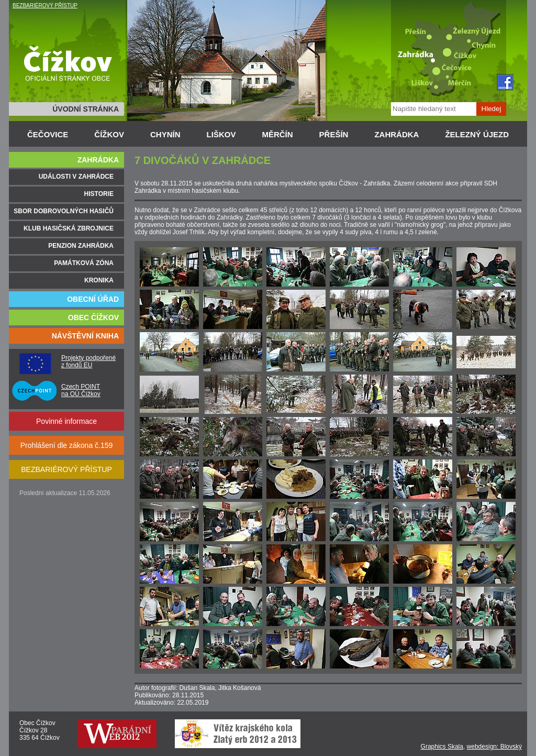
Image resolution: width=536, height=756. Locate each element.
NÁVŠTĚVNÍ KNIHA (85, 336)
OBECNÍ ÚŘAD (93, 299)
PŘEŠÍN (334, 134)
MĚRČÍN (277, 134)
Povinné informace (66, 421)
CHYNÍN (165, 134)
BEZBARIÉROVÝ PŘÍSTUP (45, 6)
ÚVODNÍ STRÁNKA (86, 109)
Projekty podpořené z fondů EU (88, 361)
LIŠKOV (221, 134)
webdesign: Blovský (494, 747)
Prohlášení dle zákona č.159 (67, 445)
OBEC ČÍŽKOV (93, 317)
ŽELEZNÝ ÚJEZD (477, 134)
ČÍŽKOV (109, 134)
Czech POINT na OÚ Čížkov (81, 390)
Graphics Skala (442, 747)
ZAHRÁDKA (397, 134)
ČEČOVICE (48, 134)
